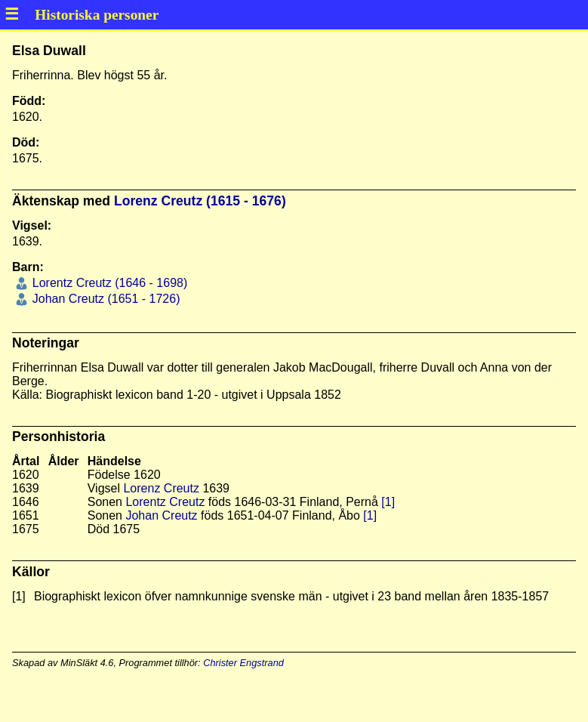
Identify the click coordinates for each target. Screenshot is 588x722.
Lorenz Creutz (161, 488)
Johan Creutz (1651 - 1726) (104, 299)
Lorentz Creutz (165, 502)
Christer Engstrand (243, 663)
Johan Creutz (161, 515)
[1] (388, 502)
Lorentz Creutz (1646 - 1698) (108, 283)
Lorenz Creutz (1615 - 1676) (200, 201)
